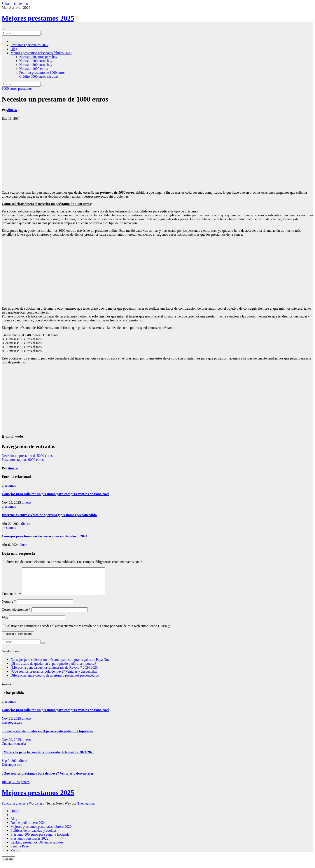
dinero (12, 110)
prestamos (25, 89)
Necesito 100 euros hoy (36, 61)
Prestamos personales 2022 (29, 45)
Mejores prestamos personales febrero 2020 (41, 53)
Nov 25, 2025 (11, 724)
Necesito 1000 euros (34, 69)
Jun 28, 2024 (11, 787)
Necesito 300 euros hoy (36, 65)
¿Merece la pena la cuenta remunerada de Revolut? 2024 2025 (54, 673)
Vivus (15, 855)
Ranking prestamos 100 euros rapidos (37, 848)
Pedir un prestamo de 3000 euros (42, 73)
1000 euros (10, 89)
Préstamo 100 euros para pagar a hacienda (40, 840)
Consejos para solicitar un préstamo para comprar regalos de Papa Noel (56, 494)
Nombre (9, 607)
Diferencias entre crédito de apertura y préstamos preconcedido (49, 515)
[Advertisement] (157, 156)
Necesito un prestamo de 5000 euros (27, 456)
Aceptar (9, 864)
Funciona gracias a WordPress (23, 809)
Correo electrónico (16, 615)
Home (15, 816)
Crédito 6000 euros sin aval (38, 76)
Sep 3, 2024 (10, 766)
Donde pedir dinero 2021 (28, 828)
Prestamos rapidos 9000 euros (23, 460)
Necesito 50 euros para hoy (38, 57)
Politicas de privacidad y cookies (34, 836)
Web (5, 623)
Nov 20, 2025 (11, 745)
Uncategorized (12, 728)
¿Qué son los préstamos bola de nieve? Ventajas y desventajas (54, 677)
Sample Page (20, 851)
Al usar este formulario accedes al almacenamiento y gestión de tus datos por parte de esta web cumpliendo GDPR (88, 631)
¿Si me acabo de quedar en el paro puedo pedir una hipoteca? (53, 669)
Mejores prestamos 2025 (38, 18)
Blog (14, 49)
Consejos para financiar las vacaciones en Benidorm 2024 (45, 536)
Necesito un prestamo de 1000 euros (55, 99)
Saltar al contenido (15, 4)
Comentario (11, 599)
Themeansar (86, 809)
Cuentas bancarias (14, 749)
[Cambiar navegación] (3, 30)
